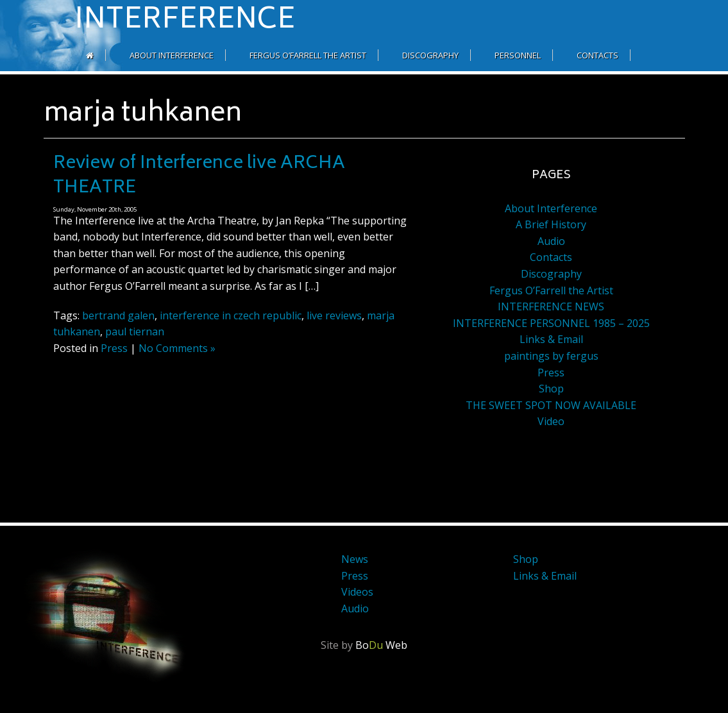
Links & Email (551, 339)
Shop (551, 389)
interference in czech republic (231, 315)
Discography (430, 55)
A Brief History (551, 224)
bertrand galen (118, 315)
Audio (551, 241)
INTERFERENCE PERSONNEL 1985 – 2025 (551, 323)
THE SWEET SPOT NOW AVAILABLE (551, 405)
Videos (357, 592)
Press (114, 348)
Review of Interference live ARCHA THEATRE (199, 176)
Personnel (518, 55)
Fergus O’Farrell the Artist (308, 55)
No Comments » (177, 348)
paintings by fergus (551, 356)
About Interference (172, 55)
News (355, 559)
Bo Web (381, 645)
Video (551, 421)
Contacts (597, 55)
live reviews (334, 315)
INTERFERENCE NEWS (551, 306)
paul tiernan (135, 331)
